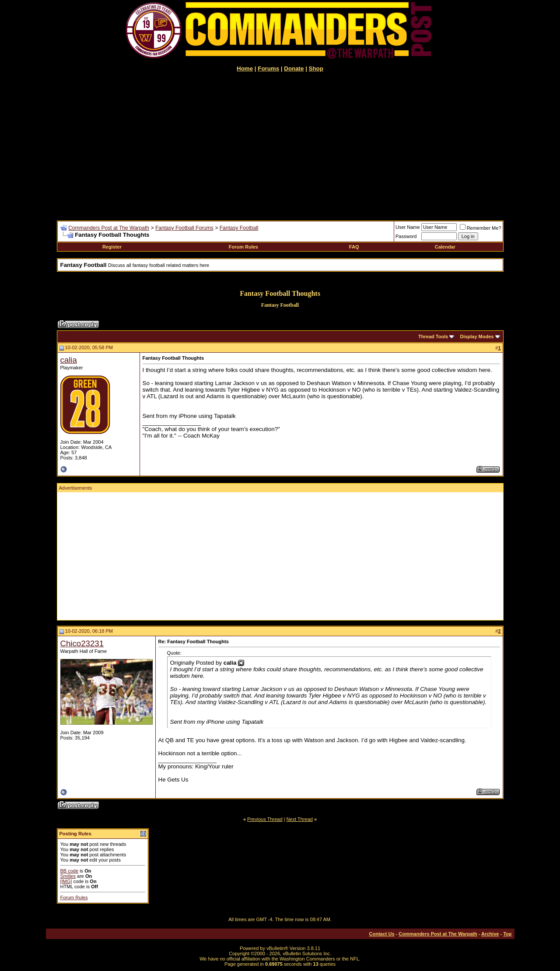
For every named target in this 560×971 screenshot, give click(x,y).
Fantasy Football (239, 228)
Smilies (68, 876)
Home (245, 68)
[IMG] (66, 881)
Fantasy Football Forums (184, 228)
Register (112, 247)
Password (406, 236)
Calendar (445, 247)
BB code (70, 871)
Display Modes (477, 337)
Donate (294, 68)
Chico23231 (82, 643)
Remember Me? (481, 228)
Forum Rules (243, 247)
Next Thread (300, 819)
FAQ (354, 247)
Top (507, 934)
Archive (490, 934)
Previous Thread (265, 819)
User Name (408, 227)
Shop (316, 68)
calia (69, 360)
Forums (268, 68)
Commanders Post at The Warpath (109, 228)
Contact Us (382, 934)
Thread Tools (433, 337)
